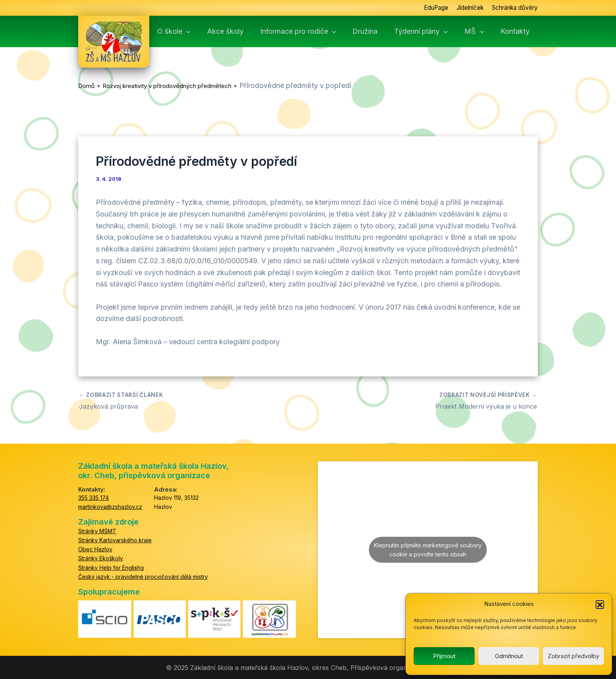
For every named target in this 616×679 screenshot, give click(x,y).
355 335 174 (93, 497)
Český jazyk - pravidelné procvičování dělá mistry (143, 576)
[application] (204, 31)
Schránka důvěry (512, 8)
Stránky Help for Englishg (111, 567)
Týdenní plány (432, 31)
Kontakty (523, 31)
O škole (191, 31)
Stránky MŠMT (97, 531)
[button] (600, 604)
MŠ (484, 31)
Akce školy (241, 31)
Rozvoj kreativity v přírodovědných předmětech (167, 86)
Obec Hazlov (95, 549)
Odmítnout (509, 656)
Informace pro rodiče (312, 31)
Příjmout (444, 656)
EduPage (426, 8)
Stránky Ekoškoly (101, 558)
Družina (378, 31)
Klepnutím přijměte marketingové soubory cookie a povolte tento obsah (428, 549)
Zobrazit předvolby (573, 656)
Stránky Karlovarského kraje (115, 540)
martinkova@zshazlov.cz (110, 506)
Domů (86, 86)
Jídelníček (463, 8)
